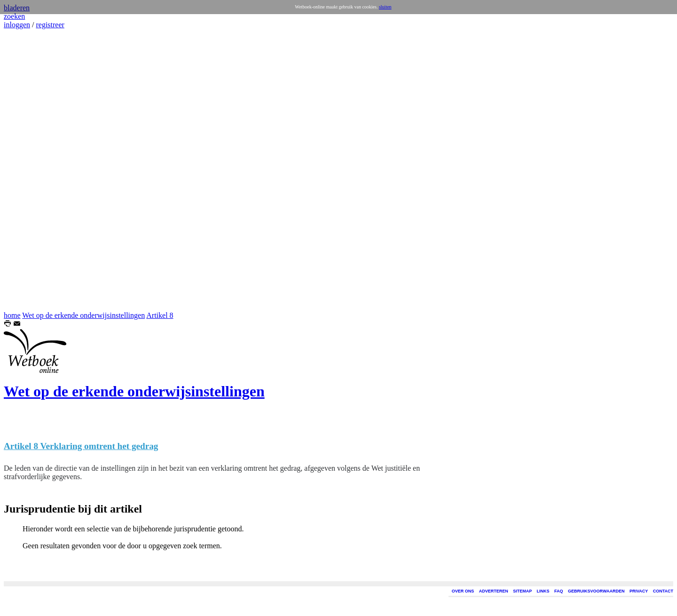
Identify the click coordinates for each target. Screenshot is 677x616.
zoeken (14, 16)
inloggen (17, 25)
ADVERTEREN (494, 591)
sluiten (385, 7)
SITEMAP (522, 591)
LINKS (543, 591)
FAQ (559, 591)
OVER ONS (463, 591)
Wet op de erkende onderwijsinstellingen (83, 315)
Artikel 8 (160, 315)
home (12, 315)
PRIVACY (639, 591)
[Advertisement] (32, 170)
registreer (50, 25)
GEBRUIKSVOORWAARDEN (596, 591)
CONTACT (663, 591)
